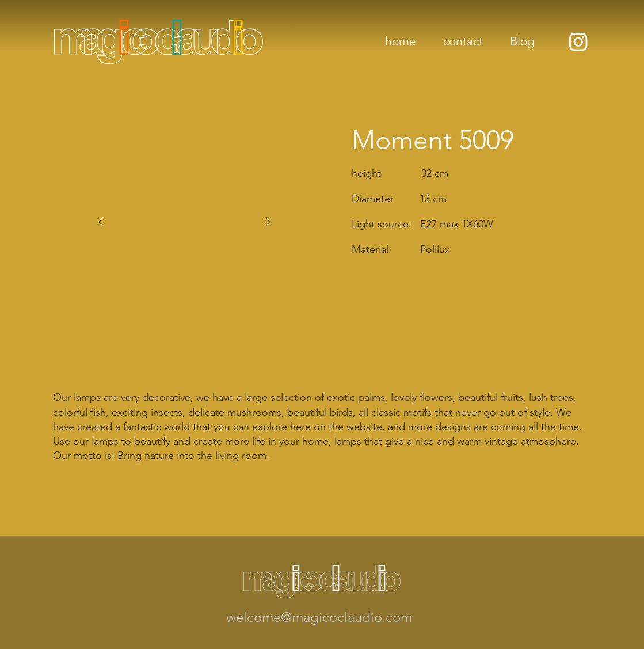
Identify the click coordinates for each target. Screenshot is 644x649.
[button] (184, 222)
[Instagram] (578, 41)
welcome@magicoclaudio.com (319, 617)
